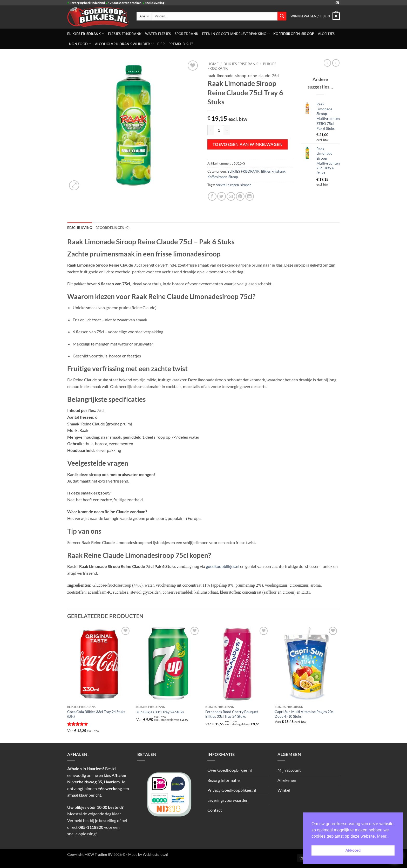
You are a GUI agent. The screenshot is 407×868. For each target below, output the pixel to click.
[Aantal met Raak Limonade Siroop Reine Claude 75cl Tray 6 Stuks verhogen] (227, 130)
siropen (246, 185)
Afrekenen (287, 780)
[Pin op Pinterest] (240, 196)
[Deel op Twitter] (222, 196)
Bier (161, 44)
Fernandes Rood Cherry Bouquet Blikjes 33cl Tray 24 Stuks (232, 714)
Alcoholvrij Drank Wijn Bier (124, 44)
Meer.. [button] (383, 836)
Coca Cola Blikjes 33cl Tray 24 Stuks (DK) (96, 714)
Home (213, 64)
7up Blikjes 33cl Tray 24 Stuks (160, 712)
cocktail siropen (227, 185)
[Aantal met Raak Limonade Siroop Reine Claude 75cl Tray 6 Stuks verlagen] (211, 130)
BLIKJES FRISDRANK (86, 34)
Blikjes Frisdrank (273, 171)
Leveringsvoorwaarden (228, 800)
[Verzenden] (282, 16)
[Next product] (327, 63)
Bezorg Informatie (223, 780)
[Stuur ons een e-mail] (337, 3)
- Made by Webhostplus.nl (147, 854)
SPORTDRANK (187, 34)
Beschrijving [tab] (80, 228)
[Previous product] (336, 63)
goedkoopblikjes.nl (223, 566)
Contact (215, 810)
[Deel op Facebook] (212, 196)
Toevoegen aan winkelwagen (248, 144)
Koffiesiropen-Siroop (294, 34)
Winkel (284, 790)
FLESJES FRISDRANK (125, 34)
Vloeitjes (326, 34)
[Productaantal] (219, 130)
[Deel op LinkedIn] (250, 196)
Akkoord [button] (353, 850)
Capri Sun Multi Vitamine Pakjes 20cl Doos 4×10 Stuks (305, 714)
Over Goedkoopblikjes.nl (230, 770)
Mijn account (289, 770)
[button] (315, 16)
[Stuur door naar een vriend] (231, 196)
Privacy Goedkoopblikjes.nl (232, 790)
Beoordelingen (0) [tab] (113, 228)
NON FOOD (80, 44)
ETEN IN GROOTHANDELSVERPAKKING (236, 34)
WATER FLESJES (158, 34)
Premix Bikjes (181, 44)
